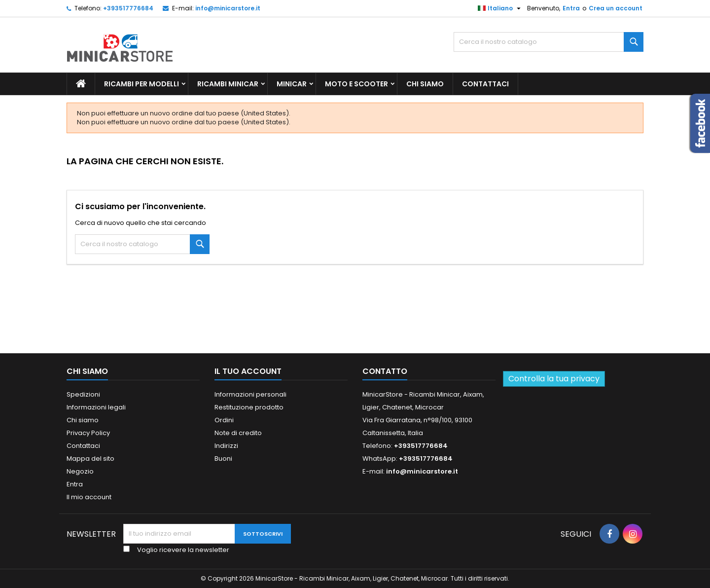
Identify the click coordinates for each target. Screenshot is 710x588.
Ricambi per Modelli (142, 84)
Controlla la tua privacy (554, 379)
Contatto (385, 371)
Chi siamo (425, 84)
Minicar (292, 84)
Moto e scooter (356, 84)
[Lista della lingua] (500, 8)
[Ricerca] (549, 42)
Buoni (223, 459)
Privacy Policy (88, 433)
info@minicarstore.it (228, 8)
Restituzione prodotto (249, 407)
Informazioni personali (250, 394)
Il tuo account (248, 371)
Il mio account (89, 497)
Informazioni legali (96, 407)
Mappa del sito (90, 459)
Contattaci (485, 84)
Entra (571, 8)
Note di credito (238, 433)
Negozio (80, 471)
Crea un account (616, 8)
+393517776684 (128, 8)
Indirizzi (226, 446)
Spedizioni (83, 394)
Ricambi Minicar (228, 84)
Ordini (224, 420)
